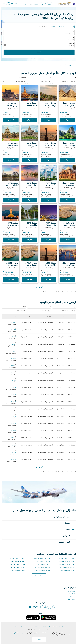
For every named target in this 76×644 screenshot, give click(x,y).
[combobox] (62, 81)
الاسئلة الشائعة (71, 591)
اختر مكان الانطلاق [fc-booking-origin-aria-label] (68, 33)
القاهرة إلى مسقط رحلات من (66, 559)
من (72, 31)
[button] (56, 27)
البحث (38, 52)
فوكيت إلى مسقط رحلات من (66, 564)
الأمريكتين (67, 536)
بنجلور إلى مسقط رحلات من (41, 564)
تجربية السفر (22, 4)
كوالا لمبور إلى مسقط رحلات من (40, 567)
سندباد (16, 4)
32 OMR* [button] (47, 18)
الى (72, 38)
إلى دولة (60, 627)
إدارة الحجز (30, 4)
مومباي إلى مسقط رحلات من (16, 562)
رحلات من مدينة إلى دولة (31, 627)
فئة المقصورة (21, 77)
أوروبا (69, 530)
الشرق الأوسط (65, 542)
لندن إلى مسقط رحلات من (66, 570)
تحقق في (40, 4)
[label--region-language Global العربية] (7, 4)
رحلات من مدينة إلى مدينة (44, 627)
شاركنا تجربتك (71, 594)
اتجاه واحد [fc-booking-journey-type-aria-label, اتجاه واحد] (70, 27)
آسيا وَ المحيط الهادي (63, 517)
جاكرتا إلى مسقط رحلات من (66, 567)
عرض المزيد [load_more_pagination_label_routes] (38, 576)
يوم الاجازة (35, 4)
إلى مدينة (54, 627)
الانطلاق (70, 44)
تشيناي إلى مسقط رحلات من (66, 562)
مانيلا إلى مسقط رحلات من (17, 567)
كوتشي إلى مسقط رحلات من (41, 559)
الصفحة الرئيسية (70, 65)
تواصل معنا (72, 597)
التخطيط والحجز (47, 4)
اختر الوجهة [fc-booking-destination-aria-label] (70, 40)
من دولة (16, 627)
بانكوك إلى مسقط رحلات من (16, 559)
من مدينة (22, 627)
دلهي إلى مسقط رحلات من (17, 564)
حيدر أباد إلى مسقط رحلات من (41, 570)
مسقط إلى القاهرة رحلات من (16, 570)
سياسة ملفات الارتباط (17, 633)
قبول (38, 639)
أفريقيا (69, 523)
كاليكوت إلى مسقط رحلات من (41, 562)
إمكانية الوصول (71, 599)
